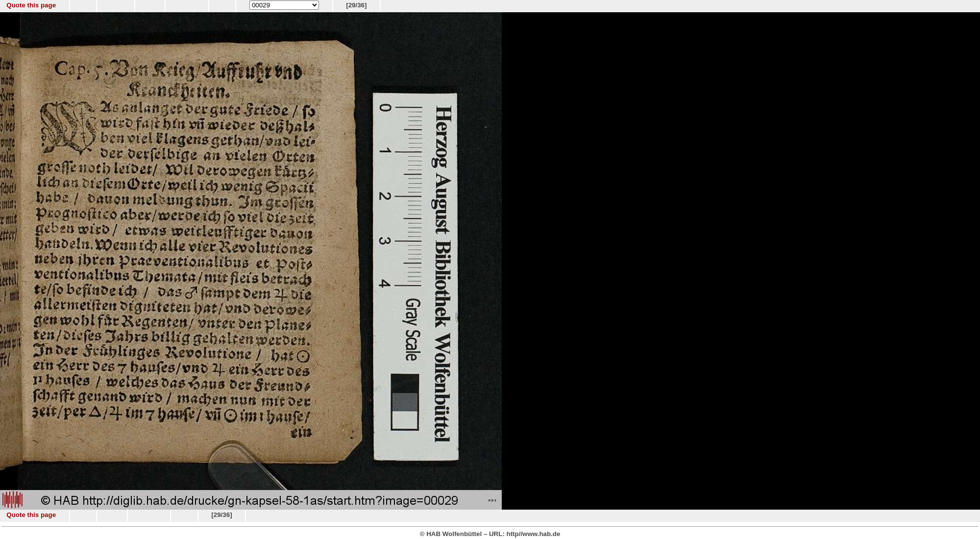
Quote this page (31, 5)
